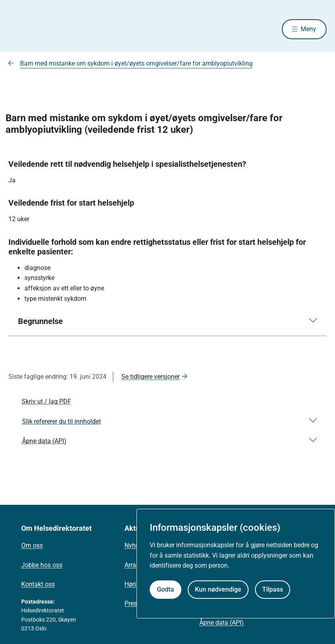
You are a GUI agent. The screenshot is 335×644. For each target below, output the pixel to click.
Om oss (32, 545)
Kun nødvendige (218, 589)
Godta (165, 589)
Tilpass (273, 589)
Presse (134, 603)
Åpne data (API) (222, 623)
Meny (308, 29)
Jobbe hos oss (42, 565)
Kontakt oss (38, 584)
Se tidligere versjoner (150, 377)
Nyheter (135, 545)
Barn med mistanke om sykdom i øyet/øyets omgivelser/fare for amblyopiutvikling (136, 63)
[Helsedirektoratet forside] (66, 29)
